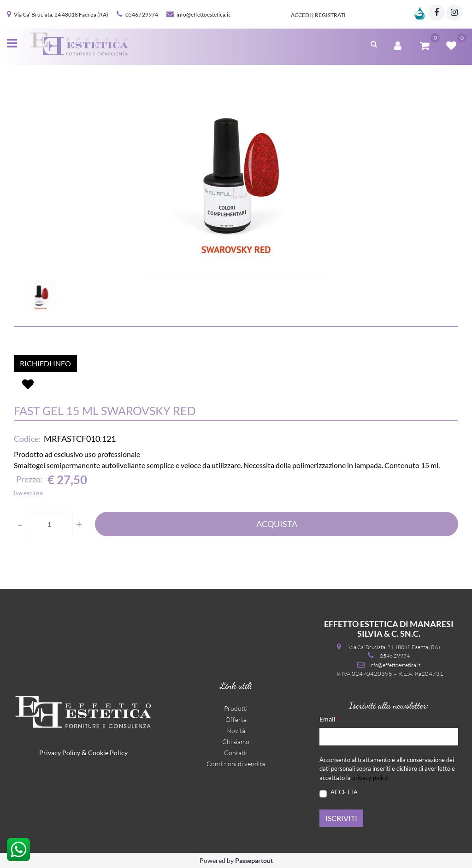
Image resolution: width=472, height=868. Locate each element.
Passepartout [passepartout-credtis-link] (254, 860)
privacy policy (370, 778)
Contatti (236, 753)
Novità (236, 730)
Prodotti (236, 708)
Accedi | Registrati (318, 15)
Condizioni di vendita (236, 764)
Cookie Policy (108, 753)
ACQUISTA (277, 524)
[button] (236, 185)
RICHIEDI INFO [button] (45, 363)
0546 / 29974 (142, 15)
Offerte (236, 719)
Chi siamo (236, 742)
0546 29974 (395, 656)
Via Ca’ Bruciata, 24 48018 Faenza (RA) (61, 15)
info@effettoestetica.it (203, 15)
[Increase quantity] (79, 524)
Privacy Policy (60, 753)
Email (330, 718)
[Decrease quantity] (20, 524)
